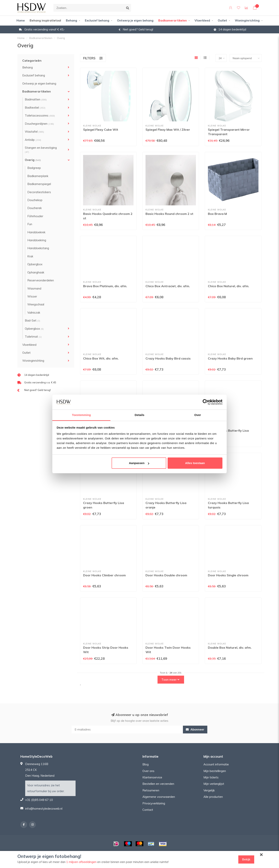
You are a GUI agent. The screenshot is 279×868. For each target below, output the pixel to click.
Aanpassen (139, 463)
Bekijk (246, 859)
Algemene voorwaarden (159, 797)
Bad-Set (32, 320)
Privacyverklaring (154, 803)
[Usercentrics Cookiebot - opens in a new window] (205, 402)
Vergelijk (209, 790)
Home (21, 20)
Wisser (32, 296)
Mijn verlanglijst (214, 784)
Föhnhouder (35, 216)
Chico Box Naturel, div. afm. (229, 286)
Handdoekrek (36, 232)
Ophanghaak (36, 272)
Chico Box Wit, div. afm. (101, 358)
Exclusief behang (97, 20)
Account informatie (216, 764)
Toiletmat (33, 337)
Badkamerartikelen (173, 20)
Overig (33, 160)
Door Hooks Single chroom (228, 575)
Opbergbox (35, 264)
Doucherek (34, 208)
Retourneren (151, 790)
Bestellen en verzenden (158, 784)
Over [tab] (198, 415)
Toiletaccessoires (40, 115)
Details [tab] (139, 415)
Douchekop (35, 200)
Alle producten (213, 797)
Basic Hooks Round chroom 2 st (169, 214)
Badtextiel (35, 108)
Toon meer (170, 680)
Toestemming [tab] (81, 415)
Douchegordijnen (39, 124)
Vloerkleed (202, 20)
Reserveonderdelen (41, 280)
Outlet (222, 20)
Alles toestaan (195, 463)
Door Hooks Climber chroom (104, 575)
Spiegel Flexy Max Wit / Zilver (168, 130)
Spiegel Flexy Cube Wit (101, 130)
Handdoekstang (38, 248)
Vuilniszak (34, 313)
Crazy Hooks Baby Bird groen (230, 358)
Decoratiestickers (39, 192)
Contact (148, 810)
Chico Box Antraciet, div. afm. (168, 286)
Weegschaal (36, 304)
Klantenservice (152, 777)
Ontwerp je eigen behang (135, 20)
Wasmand (34, 288)
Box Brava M (217, 214)
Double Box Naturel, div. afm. (230, 648)
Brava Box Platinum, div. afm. (105, 286)
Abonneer (195, 729)
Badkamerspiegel (39, 184)
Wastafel (34, 132)
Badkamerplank (38, 176)
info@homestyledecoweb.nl (44, 809)
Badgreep (34, 168)
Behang (71, 20)
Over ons (148, 771)
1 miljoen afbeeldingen (81, 862)
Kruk (30, 256)
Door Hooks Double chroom (166, 575)
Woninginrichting (247, 20)
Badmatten (36, 99)
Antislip (33, 140)
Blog (146, 764)
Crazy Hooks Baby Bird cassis (168, 358)
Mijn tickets (211, 777)
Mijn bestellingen (215, 771)
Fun (30, 224)
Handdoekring (37, 240)
